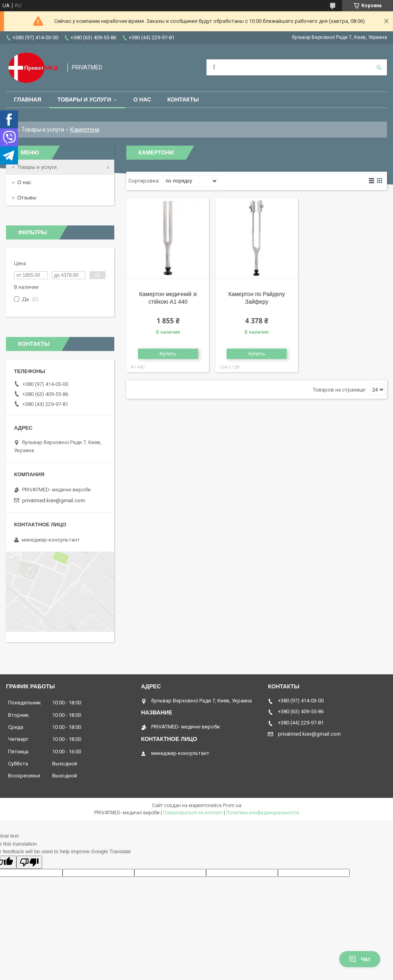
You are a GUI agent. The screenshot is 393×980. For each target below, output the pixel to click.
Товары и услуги (84, 99)
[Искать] (379, 67)
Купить (168, 354)
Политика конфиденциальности (263, 813)
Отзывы (27, 198)
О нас (142, 99)
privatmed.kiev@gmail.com (54, 500)
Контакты (183, 99)
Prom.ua (232, 806)
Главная (28, 99)
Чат (360, 959)
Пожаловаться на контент (193, 813)
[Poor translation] (29, 862)
